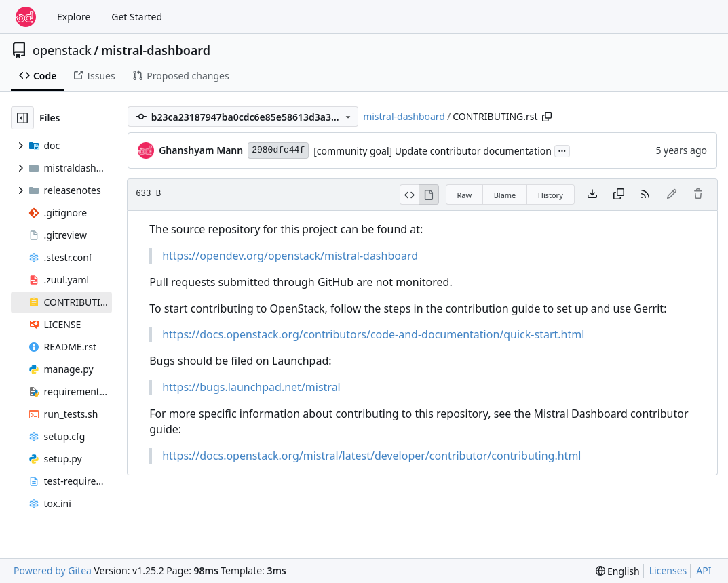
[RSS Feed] (645, 195)
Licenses (668, 570)
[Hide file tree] (22, 118)
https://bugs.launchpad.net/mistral (251, 387)
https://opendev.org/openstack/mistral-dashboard (290, 256)
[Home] (26, 17)
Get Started (137, 17)
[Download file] (592, 195)
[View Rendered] (429, 195)
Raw (465, 195)
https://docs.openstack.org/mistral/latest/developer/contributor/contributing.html (371, 456)
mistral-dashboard (156, 50)
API (704, 570)
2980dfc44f (278, 150)
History (551, 195)
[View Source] (409, 195)
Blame (505, 195)
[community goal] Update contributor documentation (433, 151)
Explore (74, 17)
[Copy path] (547, 117)
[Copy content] (619, 195)
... (562, 150)
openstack (62, 50)
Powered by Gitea (53, 570)
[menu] (618, 571)
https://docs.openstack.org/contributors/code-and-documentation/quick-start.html (373, 334)
